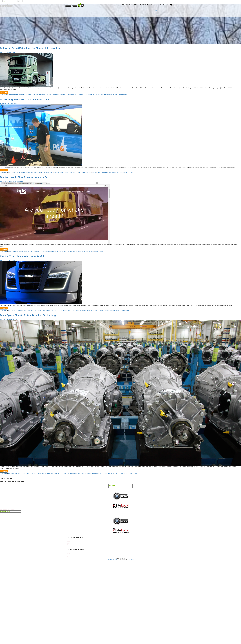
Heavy (51, 95)
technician (83, 251)
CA (19, 172)
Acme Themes (131, 559)
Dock (29, 251)
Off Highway (88, 473)
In (80, 172)
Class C (29, 473)
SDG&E (98, 95)
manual (54, 251)
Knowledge (49, 251)
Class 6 (28, 172)
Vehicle (121, 172)
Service (78, 251)
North (90, 172)
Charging (16, 95)
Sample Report (144, 5)
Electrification (42, 95)
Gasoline (72, 172)
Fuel (66, 172)
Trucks (91, 251)
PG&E (76, 95)
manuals (59, 251)
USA (118, 172)
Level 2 (68, 95)
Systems (110, 473)
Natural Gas (78, 310)
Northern (94, 172)
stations (106, 95)
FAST (47, 95)
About (136, 5)
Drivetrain (48, 473)
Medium (72, 95)
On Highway (95, 473)
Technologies (116, 473)
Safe (71, 251)
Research (107, 310)
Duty (37, 95)
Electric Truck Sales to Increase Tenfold (23, 256)
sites (102, 95)
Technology (113, 310)
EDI (48, 172)
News (156, 10)
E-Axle (55, 473)
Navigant (84, 310)
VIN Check (129, 5)
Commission (28, 95)
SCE (95, 95)
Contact (166, 5)
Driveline (43, 473)
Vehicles (115, 95)
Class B (24, 473)
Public (85, 95)
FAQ (161, 5)
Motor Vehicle (71, 310)
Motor (87, 172)
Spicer (106, 473)
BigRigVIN (17, 52)
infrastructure (56, 95)
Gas (68, 172)
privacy (69, 543)
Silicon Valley (110, 172)
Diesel (39, 172)
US (115, 172)
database (21, 251)
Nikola (88, 310)
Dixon (42, 172)
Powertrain (101, 310)
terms (68, 542)
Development (27, 310)
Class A (19, 473)
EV (68, 473)
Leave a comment (122, 95)
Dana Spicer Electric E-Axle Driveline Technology (28, 315)
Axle (16, 473)
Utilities (110, 95)
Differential (37, 473)
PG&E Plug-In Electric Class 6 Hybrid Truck (25, 100)
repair (68, 251)
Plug (105, 172)
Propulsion (101, 473)
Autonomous (11, 473)
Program (81, 95)
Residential (90, 95)
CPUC (34, 95)
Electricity (62, 172)
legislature (63, 95)
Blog (152, 5)
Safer (74, 251)
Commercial (21, 95)
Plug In (92, 310)
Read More (4, 93)
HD (51, 310)
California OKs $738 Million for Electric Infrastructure (30, 48)
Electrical (56, 172)
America (16, 172)
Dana (32, 473)
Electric (52, 172)
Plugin (96, 310)
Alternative (11, 172)
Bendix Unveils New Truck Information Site (25, 177)
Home (123, 5)
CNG (15, 310)
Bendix (10, 251)
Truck (87, 251)
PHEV (102, 172)
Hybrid (77, 172)
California (10, 95)
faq (68, 545)
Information (43, 251)
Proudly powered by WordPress (113, 559)
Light (61, 310)
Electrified (44, 310)
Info (38, 251)
